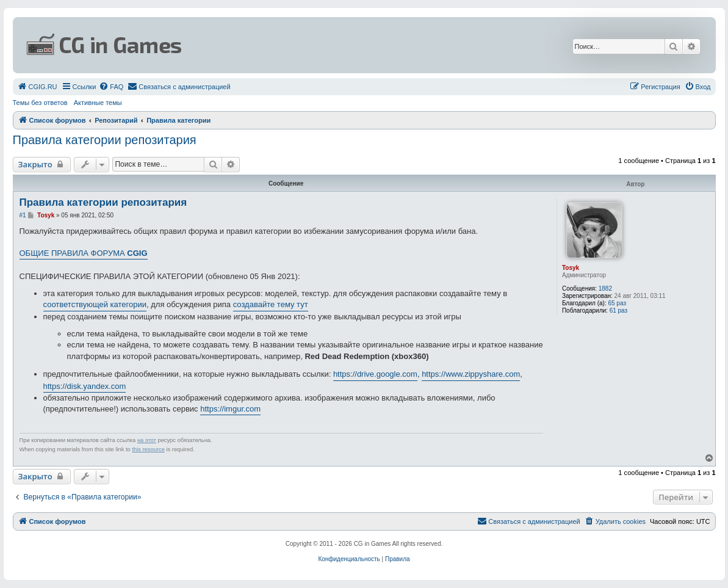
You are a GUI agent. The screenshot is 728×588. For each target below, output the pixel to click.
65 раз (617, 303)
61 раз (619, 310)
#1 (23, 215)
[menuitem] (38, 87)
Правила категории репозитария (105, 140)
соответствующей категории (95, 304)
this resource (148, 449)
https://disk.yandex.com (85, 386)
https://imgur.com (230, 409)
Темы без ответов (40, 103)
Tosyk (571, 268)
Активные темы (98, 103)
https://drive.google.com (375, 374)
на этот (147, 440)
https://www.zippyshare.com (471, 374)
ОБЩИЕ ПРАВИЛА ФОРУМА (84, 253)
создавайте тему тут (271, 304)
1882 (605, 289)
